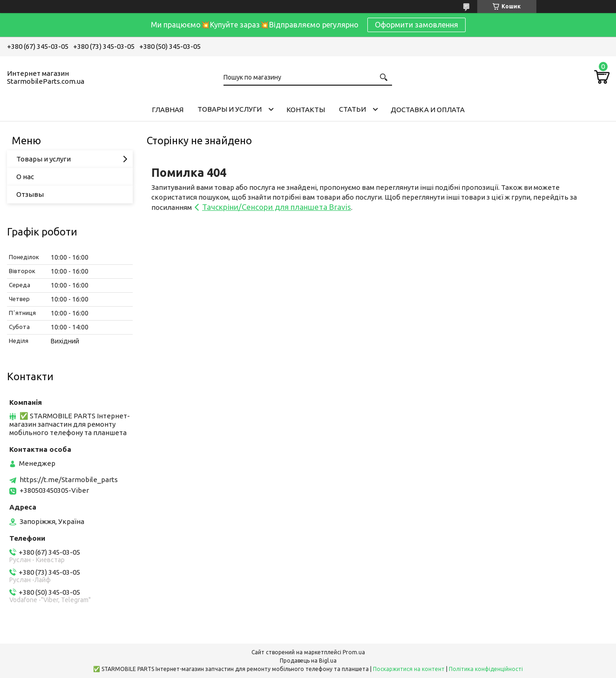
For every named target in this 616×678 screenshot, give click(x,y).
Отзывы (30, 194)
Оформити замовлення (416, 25)
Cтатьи (352, 109)
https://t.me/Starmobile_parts (69, 480)
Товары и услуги (230, 109)
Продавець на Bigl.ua (308, 661)
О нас (25, 177)
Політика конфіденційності (486, 669)
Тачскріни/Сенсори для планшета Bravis (277, 207)
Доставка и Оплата (428, 110)
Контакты (306, 110)
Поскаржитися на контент (409, 669)
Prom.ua (354, 652)
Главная (168, 110)
